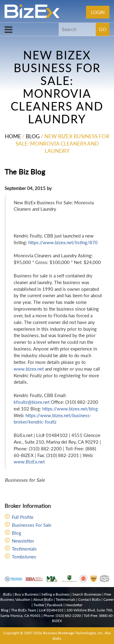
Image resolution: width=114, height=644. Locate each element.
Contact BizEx (89, 599)
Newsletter (23, 541)
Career (109, 599)
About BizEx (43, 599)
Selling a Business (55, 594)
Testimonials (24, 549)
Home (13, 136)
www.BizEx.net (29, 462)
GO (103, 29)
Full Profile (23, 517)
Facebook (55, 605)
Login (98, 12)
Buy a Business (27, 594)
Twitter (39, 605)
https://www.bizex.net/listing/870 (63, 242)
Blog (33, 136)
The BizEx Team (24, 610)
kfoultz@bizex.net (32, 402)
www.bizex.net (29, 369)
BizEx (7, 594)
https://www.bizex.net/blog (70, 409)
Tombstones (24, 557)
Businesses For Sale (32, 525)
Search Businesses (87, 594)
